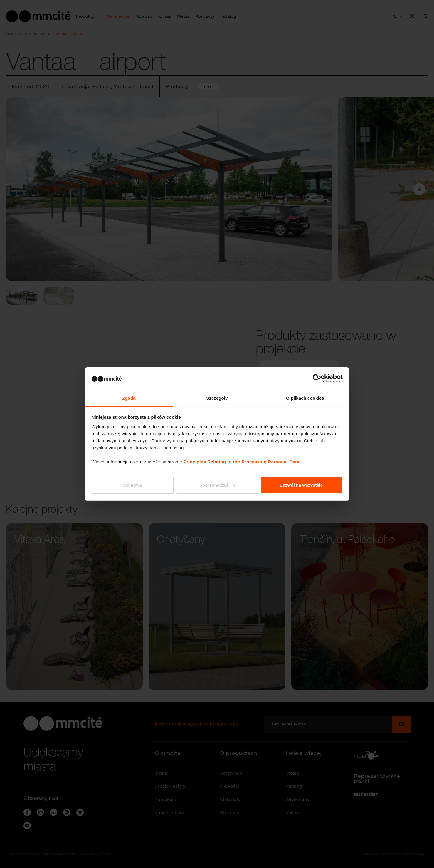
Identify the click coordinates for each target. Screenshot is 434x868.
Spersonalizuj (217, 485)
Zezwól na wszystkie (302, 485)
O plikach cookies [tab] (305, 398)
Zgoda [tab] (129, 398)
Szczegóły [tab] (217, 398)
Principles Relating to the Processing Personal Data (242, 462)
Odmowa (133, 485)
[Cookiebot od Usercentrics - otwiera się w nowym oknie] (317, 378)
